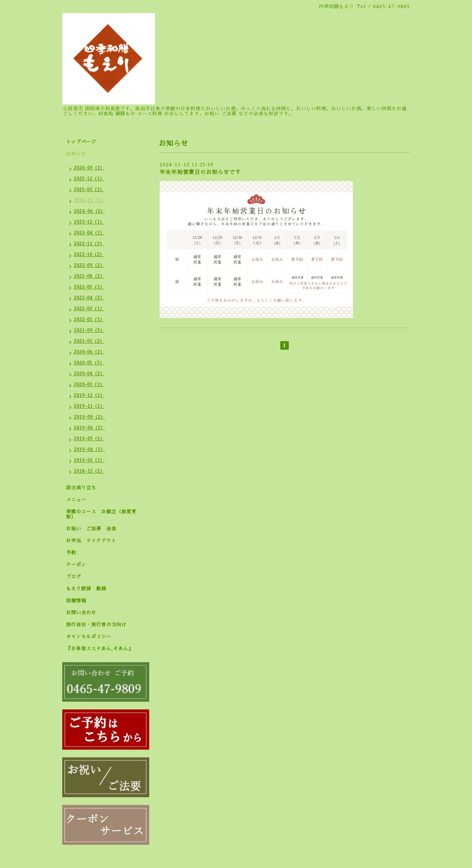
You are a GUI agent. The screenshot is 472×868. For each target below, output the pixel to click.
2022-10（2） (89, 255)
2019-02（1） (89, 460)
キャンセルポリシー (89, 637)
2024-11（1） (89, 201)
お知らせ (76, 154)
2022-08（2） (89, 276)
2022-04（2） (89, 298)
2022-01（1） (89, 320)
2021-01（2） (89, 341)
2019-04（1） (89, 450)
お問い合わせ (81, 613)
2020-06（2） (89, 352)
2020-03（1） (89, 385)
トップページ (81, 142)
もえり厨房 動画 (86, 589)
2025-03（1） (89, 190)
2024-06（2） (89, 211)
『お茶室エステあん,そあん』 (100, 649)
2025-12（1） (89, 179)
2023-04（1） (89, 233)
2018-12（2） (89, 471)
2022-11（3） (89, 244)
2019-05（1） (89, 439)
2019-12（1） (89, 396)
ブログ (74, 577)
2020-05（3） (89, 363)
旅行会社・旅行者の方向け (96, 625)
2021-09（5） (89, 331)
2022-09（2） (89, 266)
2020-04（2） (89, 374)
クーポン (76, 565)
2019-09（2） (89, 417)
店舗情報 (76, 601)
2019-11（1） (89, 406)
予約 (71, 553)
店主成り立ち (81, 488)
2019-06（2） (89, 428)
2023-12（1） (89, 222)
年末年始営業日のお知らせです (200, 172)
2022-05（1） (89, 287)
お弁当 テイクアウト (91, 541)
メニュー (76, 500)
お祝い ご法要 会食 (91, 529)
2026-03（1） (89, 168)
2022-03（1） (89, 309)
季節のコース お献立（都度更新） (101, 514)
